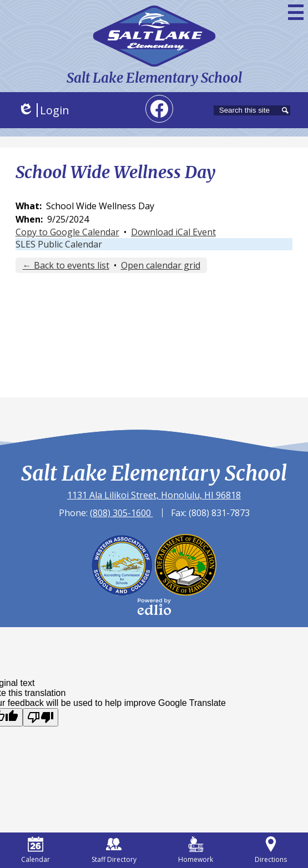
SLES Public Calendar (59, 244)
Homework (196, 850)
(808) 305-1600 (122, 513)
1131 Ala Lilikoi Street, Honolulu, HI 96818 (154, 495)
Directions (271, 850)
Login (44, 110)
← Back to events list (66, 265)
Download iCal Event (173, 232)
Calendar (36, 850)
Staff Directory (114, 850)
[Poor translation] (41, 717)
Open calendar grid (161, 265)
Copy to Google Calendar (67, 232)
